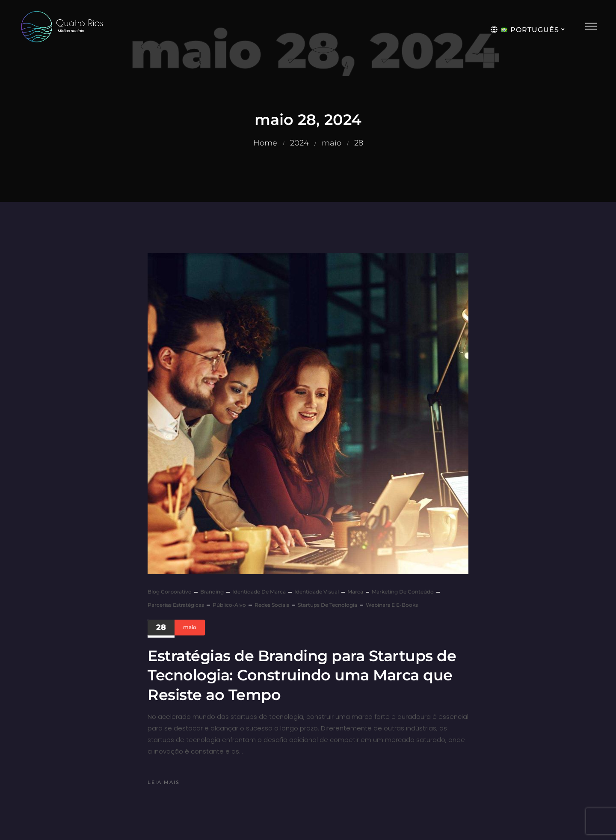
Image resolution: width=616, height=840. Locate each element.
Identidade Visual (317, 592)
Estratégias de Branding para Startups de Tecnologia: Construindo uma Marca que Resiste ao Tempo (302, 675)
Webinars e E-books (392, 605)
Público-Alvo (229, 605)
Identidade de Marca (259, 592)
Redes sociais (272, 605)
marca (355, 592)
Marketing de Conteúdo (403, 592)
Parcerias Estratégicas (176, 605)
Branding (212, 592)
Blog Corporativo (170, 592)
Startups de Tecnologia (327, 605)
